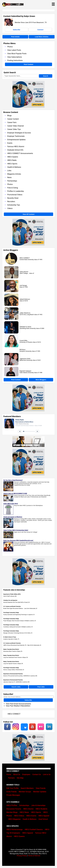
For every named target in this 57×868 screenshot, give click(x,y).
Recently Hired (13, 198)
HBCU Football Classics (34, 829)
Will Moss (22, 350)
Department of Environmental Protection (13, 674)
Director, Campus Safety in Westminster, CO (14, 670)
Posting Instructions (15, 60)
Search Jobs (16, 687)
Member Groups (25, 792)
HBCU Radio (12, 160)
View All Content (28, 214)
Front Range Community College (11, 613)
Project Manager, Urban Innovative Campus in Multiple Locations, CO (20, 621)
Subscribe (17, 30)
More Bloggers (41, 380)
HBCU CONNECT (25, 258)
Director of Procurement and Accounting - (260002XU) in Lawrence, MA (20, 676)
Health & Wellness (14, 167)
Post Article (15, 37)
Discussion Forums (14, 809)
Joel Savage (23, 285)
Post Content (28, 64)
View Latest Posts (14, 50)
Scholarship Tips (14, 205)
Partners (11, 778)
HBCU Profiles (12, 805)
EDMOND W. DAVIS (25, 327)
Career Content (13, 119)
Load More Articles (42, 37)
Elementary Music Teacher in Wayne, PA (13, 651)
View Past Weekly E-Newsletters (18, 706)
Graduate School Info (15, 150)
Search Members (27, 788)
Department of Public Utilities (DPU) (12, 594)
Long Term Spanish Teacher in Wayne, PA (13, 664)
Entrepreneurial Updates (16, 140)
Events (10, 143)
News (9, 177)
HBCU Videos (19, 816)
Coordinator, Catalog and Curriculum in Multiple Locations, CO (18, 627)
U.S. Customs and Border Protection (12, 606)
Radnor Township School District (11, 649)
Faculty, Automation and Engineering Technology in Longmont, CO (19, 615)
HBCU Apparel (44, 816)
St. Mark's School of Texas (10, 637)
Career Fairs (12, 122)
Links (9, 171)
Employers (26, 774)
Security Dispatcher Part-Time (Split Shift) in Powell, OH (16, 602)
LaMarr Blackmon (25, 313)
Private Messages (13, 795)
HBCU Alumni (28, 809)
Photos (10, 47)
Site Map (20, 778)
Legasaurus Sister (25, 359)
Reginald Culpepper (25, 371)
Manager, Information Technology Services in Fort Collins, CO (18, 633)
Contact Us (37, 774)
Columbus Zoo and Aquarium (10, 600)
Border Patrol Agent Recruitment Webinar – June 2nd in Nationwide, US (20, 608)
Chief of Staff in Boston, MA (10, 596)
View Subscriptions (15, 57)
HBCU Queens (13, 157)
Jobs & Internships (38, 805)
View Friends (41, 788)
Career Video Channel (15, 126)
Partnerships (12, 181)
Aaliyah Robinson (25, 299)
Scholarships (24, 805)
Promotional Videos (15, 195)
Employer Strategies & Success (19, 133)
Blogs (9, 116)
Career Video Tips (14, 129)
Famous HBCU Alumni (16, 146)
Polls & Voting (13, 188)
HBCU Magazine (14, 819)
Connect (40, 30)
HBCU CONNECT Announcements (20, 153)
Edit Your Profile (12, 788)
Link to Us (47, 774)
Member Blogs (12, 812)
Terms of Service (34, 856)
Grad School (43, 819)
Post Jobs (41, 687)
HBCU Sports (12, 164)
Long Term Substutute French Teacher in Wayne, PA (16, 657)
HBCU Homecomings (15, 829)
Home (9, 774)
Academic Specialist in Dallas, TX (11, 639)
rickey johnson (24, 272)
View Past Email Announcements (18, 704)
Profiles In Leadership (16, 191)
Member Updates (40, 792)
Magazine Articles (14, 174)
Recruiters (11, 202)
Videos (10, 208)
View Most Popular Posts (17, 54)
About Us (17, 774)
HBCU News (24, 812)
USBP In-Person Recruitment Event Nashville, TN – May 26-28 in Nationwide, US (22, 645)
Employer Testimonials (16, 136)
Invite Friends (12, 792)
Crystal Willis (23, 341)
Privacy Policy (22, 856)
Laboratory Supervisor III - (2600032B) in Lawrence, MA (16, 682)
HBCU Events (31, 816)
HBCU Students (41, 809)
